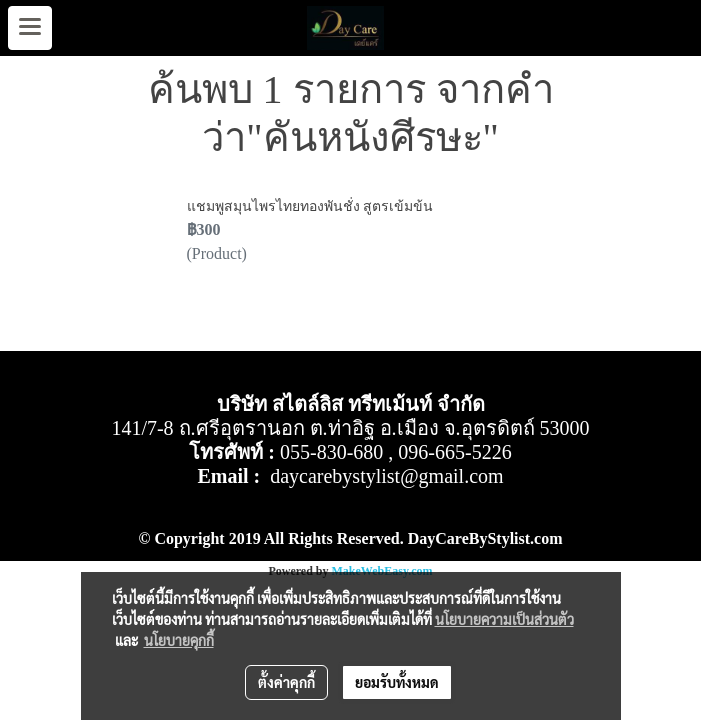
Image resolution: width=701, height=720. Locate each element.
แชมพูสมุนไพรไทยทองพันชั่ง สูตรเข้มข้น (310, 206)
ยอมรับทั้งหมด (397, 682)
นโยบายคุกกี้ (179, 640)
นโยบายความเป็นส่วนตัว (504, 619)
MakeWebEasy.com (382, 571)
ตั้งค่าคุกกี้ (286, 682)
